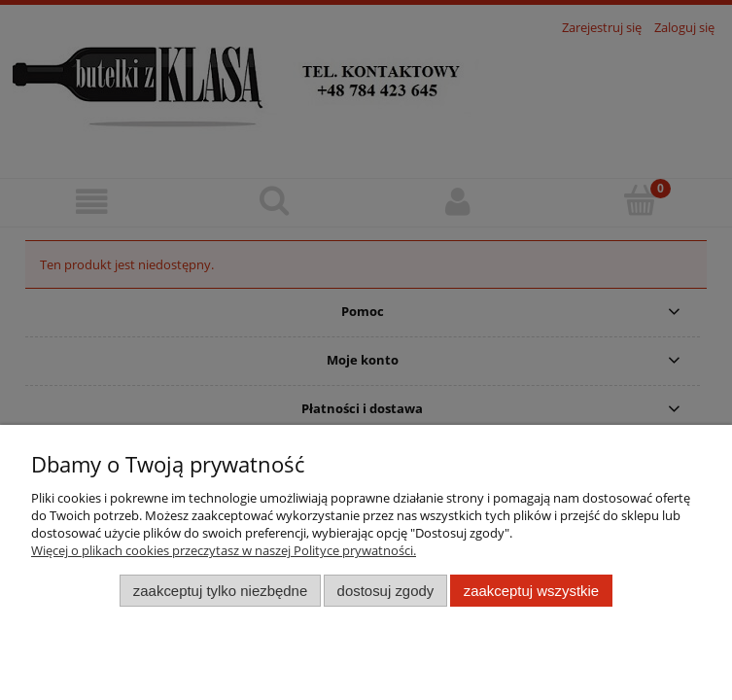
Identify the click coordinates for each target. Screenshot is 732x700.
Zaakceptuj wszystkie (531, 591)
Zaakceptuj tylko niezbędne (220, 591)
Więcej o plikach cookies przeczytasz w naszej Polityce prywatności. (224, 550)
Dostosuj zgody (386, 591)
